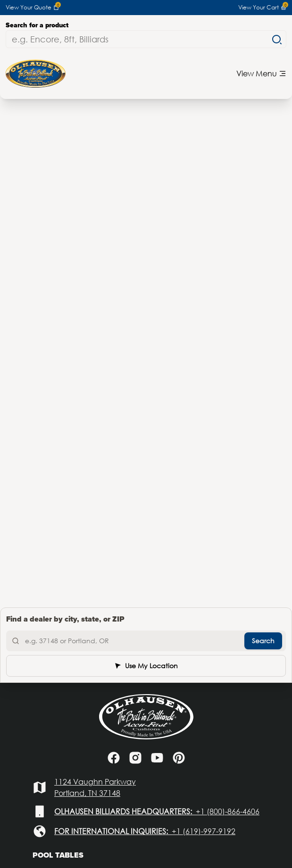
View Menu (261, 73)
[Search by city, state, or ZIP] (146, 641)
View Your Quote (32, 8)
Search (263, 641)
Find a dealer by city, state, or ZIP (65, 619)
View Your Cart (262, 8)
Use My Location (146, 666)
